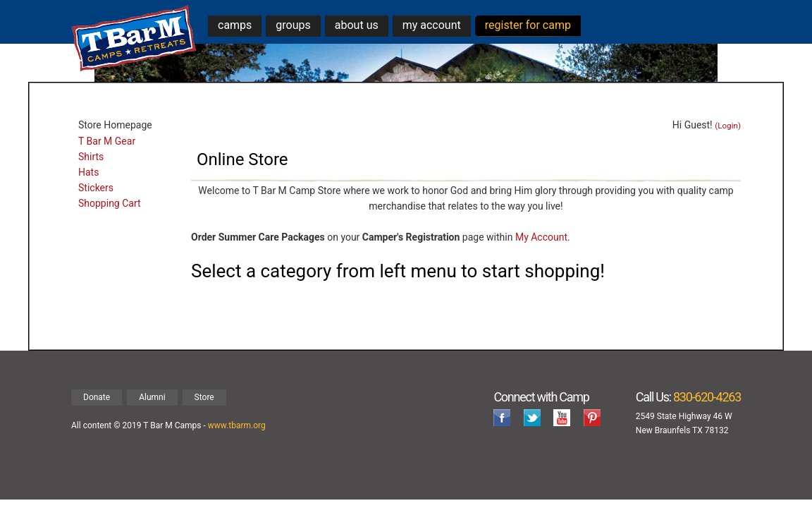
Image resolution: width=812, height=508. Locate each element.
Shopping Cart (110, 203)
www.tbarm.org (237, 425)
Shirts (91, 157)
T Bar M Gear (107, 141)
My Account (541, 237)
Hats (88, 172)
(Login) (728, 126)
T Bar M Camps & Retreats (134, 38)
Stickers (96, 188)
